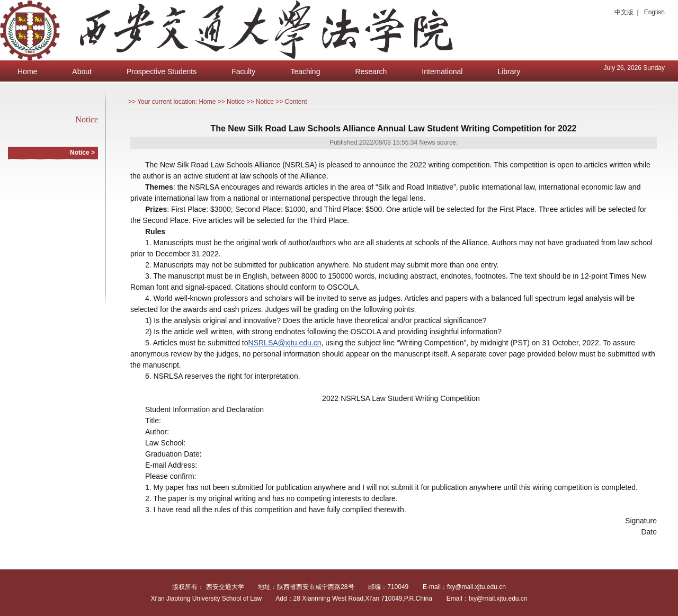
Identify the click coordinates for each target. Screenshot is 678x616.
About (82, 72)
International (442, 72)
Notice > (82, 153)
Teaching (305, 72)
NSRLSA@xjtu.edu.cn (285, 343)
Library (509, 72)
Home (27, 72)
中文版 (624, 12)
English (654, 12)
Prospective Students (162, 72)
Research (371, 72)
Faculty (243, 72)
